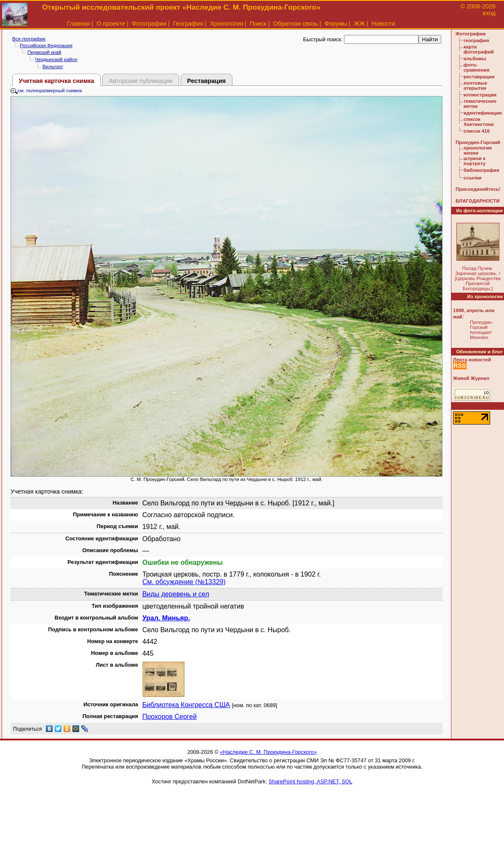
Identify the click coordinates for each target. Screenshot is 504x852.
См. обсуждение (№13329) (184, 582)
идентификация (483, 113)
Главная (79, 24)
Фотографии (149, 24)
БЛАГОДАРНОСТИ (477, 201)
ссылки (473, 178)
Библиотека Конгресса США (186, 705)
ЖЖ (359, 24)
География (188, 24)
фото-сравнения (476, 67)
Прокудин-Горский (478, 142)
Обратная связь (296, 24)
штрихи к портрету (475, 161)
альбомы (475, 59)
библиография (481, 170)
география (476, 40)
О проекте (111, 24)
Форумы (336, 24)
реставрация (479, 77)
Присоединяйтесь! (478, 189)
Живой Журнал (471, 378)
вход (489, 13)
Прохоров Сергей (169, 717)
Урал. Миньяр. (166, 618)
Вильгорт (53, 67)
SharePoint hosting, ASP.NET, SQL (311, 781)
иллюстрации (480, 95)
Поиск (258, 24)
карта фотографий (479, 49)
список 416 (477, 131)
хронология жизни (478, 150)
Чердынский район (56, 59)
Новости (384, 24)
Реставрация (206, 81)
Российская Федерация (46, 45)
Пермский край (44, 52)
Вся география (29, 39)
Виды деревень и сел (176, 594)
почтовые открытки (475, 85)
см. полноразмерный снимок (46, 91)
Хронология (226, 24)
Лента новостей (472, 360)
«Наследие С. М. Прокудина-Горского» (268, 752)
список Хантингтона (479, 122)
